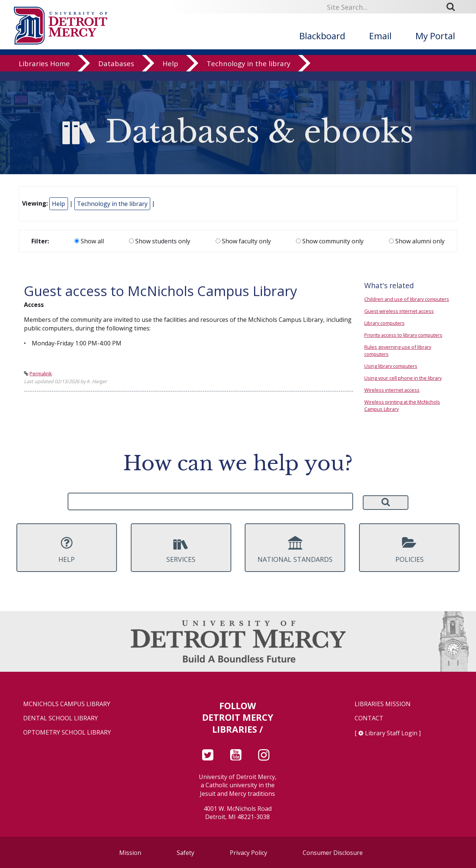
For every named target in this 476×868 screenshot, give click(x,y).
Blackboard (322, 36)
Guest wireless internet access (399, 311)
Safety (186, 853)
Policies (409, 550)
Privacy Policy (248, 853)
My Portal (435, 36)
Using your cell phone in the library (403, 378)
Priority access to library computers (403, 335)
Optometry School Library (67, 732)
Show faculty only (243, 241)
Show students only (160, 241)
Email (380, 36)
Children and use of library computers (407, 299)
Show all (89, 241)
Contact (369, 718)
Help (170, 73)
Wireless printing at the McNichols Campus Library (402, 405)
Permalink (41, 373)
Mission (130, 853)
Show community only (330, 241)
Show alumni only (417, 241)
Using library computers (391, 366)
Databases (116, 73)
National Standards (295, 550)
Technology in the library (248, 73)
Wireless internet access (392, 390)
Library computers (384, 323)
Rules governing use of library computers (398, 350)
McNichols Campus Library (67, 704)
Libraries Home (44, 73)
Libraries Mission (383, 704)
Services (181, 550)
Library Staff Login (391, 733)
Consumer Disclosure (333, 853)
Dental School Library (61, 718)
